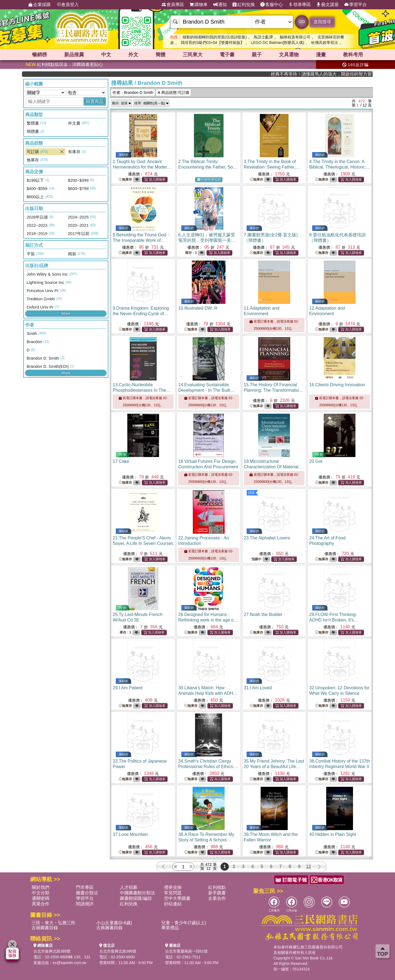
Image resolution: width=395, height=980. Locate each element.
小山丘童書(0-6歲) (114, 923)
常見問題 (173, 893)
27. (263, 614)
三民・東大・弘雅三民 (53, 923)
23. (267, 538)
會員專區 (173, 5)
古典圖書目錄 (109, 928)
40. (333, 834)
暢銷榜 (39, 55)
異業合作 (41, 904)
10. (198, 308)
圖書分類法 (87, 893)
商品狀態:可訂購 (173, 93)
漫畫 (321, 55)
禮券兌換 (173, 887)
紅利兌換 (244, 5)
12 (309, 866)
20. (316, 461)
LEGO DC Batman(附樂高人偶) (277, 43)
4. (339, 167)
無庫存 (125, 180)
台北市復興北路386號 (52, 951)
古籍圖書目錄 (45, 928)
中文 (106, 55)
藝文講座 (328, 5)
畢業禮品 (170, 928)
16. (337, 385)
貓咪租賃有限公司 (295, 37)
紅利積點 (217, 887)
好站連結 (173, 904)
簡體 (160, 55)
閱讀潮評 (85, 904)
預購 (251, 493)
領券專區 (300, 5)
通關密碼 (41, 898)
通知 (220, 5)
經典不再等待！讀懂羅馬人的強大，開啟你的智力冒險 (340, 74)
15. (274, 390)
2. (208, 167)
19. (273, 467)
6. (207, 240)
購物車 (199, 5)
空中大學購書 (177, 898)
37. (130, 834)
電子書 (227, 55)
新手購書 (217, 893)
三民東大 (193, 55)
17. (121, 461)
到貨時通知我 (209, 180)
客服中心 (272, 5)
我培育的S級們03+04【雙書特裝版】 (212, 43)
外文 (133, 55)
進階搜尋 (322, 22)
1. (142, 167)
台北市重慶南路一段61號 (187, 951)
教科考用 (353, 55)
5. (142, 240)
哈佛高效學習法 (325, 43)
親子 (257, 55)
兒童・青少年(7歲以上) (184, 923)
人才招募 (129, 887)
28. (334, 620)
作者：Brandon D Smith (133, 93)
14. (206, 390)
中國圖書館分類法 (137, 893)
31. (258, 688)
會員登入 (67, 5)
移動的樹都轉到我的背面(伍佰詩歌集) (215, 37)
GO (302, 22)
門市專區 (85, 887)
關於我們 (41, 887)
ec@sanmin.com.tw (69, 963)
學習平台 (356, 5)
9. (141, 314)
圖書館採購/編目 (136, 898)
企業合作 (217, 898)
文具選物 (289, 55)
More (66, 313)
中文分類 (41, 893)
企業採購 (39, 5)
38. (206, 840)
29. (128, 688)
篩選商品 (95, 101)
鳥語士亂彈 (263, 37)
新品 (74, 55)
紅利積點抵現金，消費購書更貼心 (64, 64)
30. (208, 693)
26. (208, 620)
